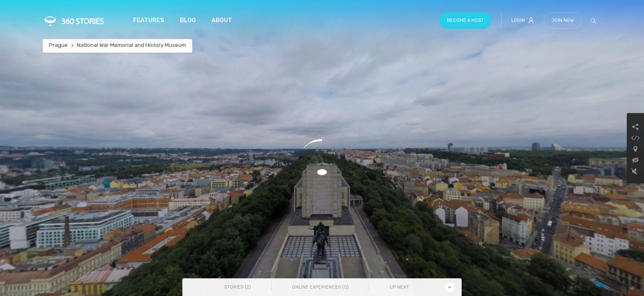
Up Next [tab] (399, 287)
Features (148, 20)
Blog (188, 20)
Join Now (563, 20)
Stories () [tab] (238, 287)
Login (523, 21)
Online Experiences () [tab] (320, 287)
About (222, 20)
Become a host (465, 20)
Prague (58, 45)
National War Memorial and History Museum (131, 45)
